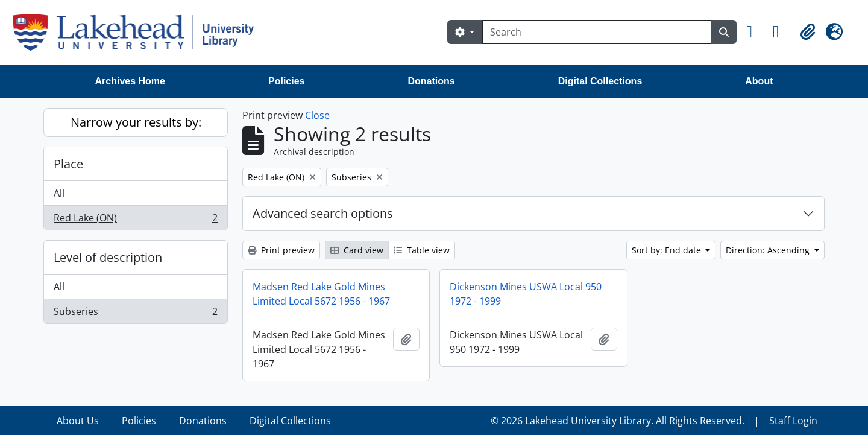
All (59, 193)
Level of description (108, 257)
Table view (422, 250)
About (759, 81)
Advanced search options (323, 213)
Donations (431, 81)
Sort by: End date (668, 250)
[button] (755, 32)
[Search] (597, 32)
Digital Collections (600, 81)
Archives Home (131, 81)
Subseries (135, 314)
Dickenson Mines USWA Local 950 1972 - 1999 (526, 294)
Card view (357, 250)
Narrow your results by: (136, 122)
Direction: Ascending (769, 250)
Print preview (281, 250)
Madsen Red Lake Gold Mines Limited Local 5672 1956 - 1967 (321, 294)
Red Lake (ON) (135, 220)
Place (68, 164)
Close (317, 115)
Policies (286, 81)
